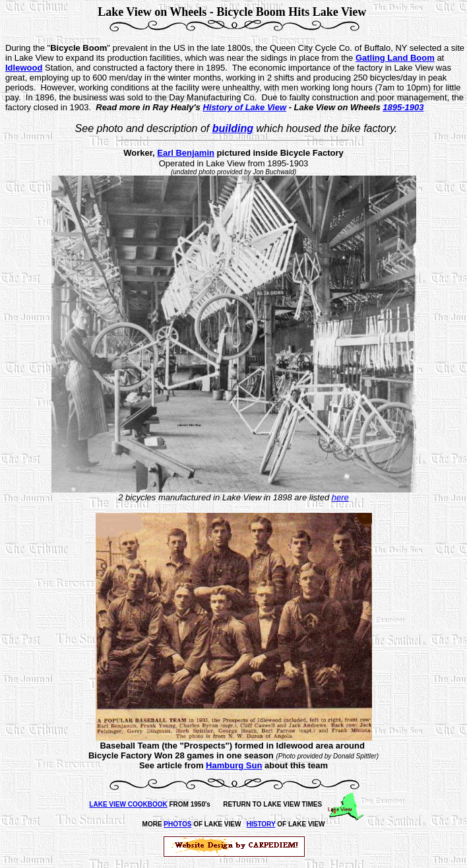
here (340, 497)
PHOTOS (177, 824)
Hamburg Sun (234, 765)
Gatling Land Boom (395, 58)
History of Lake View (244, 107)
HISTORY (261, 824)
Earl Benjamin (186, 153)
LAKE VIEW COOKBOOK (128, 804)
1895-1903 (403, 107)
